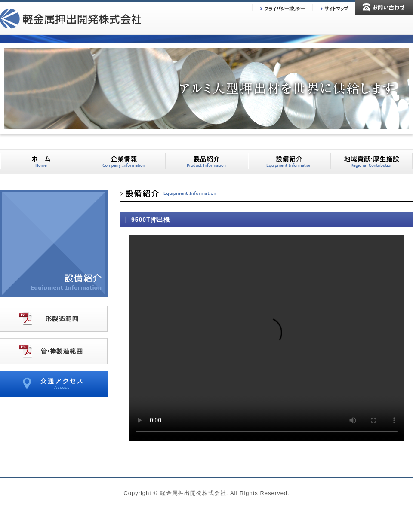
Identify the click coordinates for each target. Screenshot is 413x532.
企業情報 (124, 162)
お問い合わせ (384, 8)
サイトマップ (333, 8)
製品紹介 (206, 162)
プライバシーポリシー (282, 8)
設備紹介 (289, 162)
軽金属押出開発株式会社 (71, 19)
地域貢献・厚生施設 (372, 162)
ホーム (41, 162)
